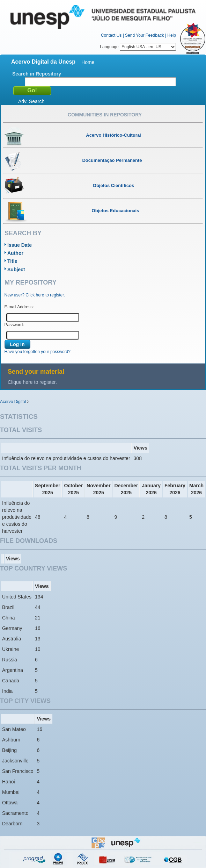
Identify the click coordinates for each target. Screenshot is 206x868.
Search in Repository (37, 74)
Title (12, 261)
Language (138, 47)
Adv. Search (31, 101)
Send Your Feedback (144, 35)
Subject (16, 270)
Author (15, 253)
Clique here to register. (32, 382)
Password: (14, 325)
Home (88, 62)
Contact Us (111, 35)
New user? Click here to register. (35, 295)
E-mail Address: (19, 307)
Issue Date (20, 245)
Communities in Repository (105, 115)
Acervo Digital (13, 402)
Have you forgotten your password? (38, 352)
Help (172, 35)
